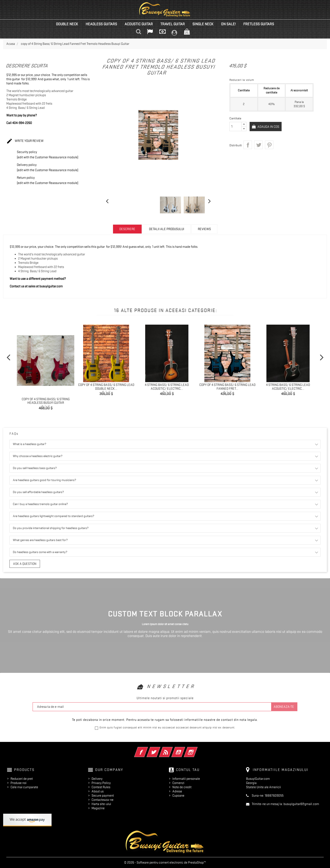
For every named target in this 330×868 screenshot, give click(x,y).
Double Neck (67, 24)
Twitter (159, 749)
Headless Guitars (101, 24)
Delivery (97, 779)
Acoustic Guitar (139, 24)
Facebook (147, 749)
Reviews (204, 229)
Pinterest (269, 145)
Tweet (258, 145)
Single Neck (203, 24)
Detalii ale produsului (167, 229)
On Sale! (228, 24)
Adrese (177, 791)
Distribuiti (248, 145)
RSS (172, 749)
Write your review (25, 141)
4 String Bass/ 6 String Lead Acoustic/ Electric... (167, 387)
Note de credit (182, 787)
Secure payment (103, 796)
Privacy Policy (101, 783)
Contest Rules (101, 787)
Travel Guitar (173, 24)
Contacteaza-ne (102, 800)
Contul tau (188, 770)
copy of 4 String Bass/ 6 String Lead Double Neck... (106, 387)
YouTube (184, 749)
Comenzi (178, 783)
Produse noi (19, 783)
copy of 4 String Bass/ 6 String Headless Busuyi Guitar (46, 401)
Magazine (98, 808)
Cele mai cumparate (24, 787)
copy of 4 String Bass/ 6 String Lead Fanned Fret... (227, 387)
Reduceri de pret (22, 779)
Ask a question (25, 564)
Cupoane (178, 796)
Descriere (127, 229)
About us (98, 791)
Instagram (196, 749)
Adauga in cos (269, 127)
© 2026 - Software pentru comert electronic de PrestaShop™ (165, 863)
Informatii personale (186, 779)
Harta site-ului (101, 804)
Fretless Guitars (259, 24)
